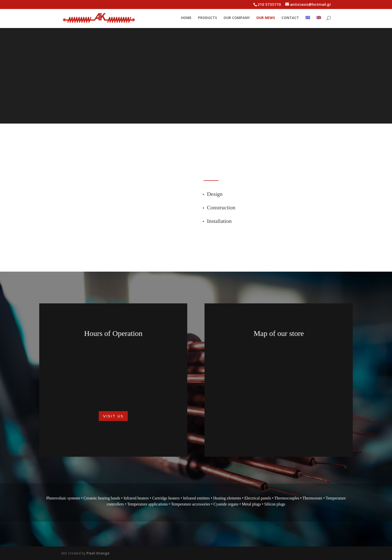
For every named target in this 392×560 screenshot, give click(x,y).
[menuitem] (308, 22)
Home (186, 18)
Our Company (237, 18)
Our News (266, 18)
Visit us (113, 416)
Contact (290, 18)
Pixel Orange (98, 553)
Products (207, 18)
